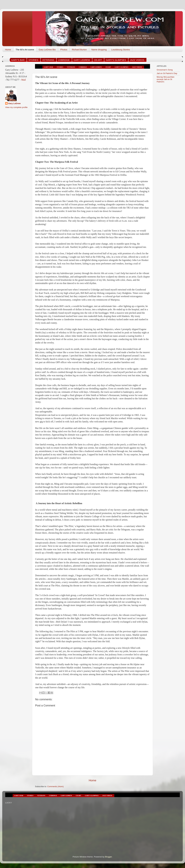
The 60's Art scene (25, 50)
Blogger (108, 857)
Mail (23, 80)
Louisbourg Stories (121, 50)
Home (8, 50)
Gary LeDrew (14, 103)
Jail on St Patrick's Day (167, 73)
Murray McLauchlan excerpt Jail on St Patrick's (166, 79)
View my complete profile (16, 107)
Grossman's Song (165, 70)
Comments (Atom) (56, 786)
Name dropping (99, 50)
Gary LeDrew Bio (47, 50)
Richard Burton (79, 50)
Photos (64, 50)
